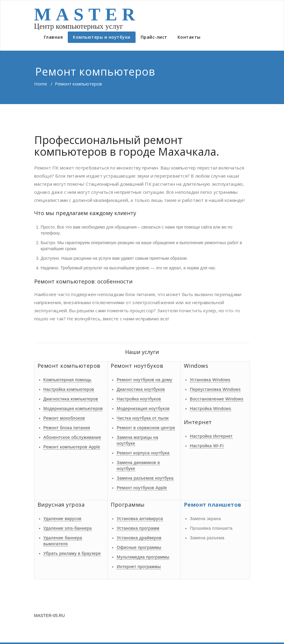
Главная (53, 37)
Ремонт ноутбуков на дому (144, 380)
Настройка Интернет (211, 436)
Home (41, 84)
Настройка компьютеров (69, 389)
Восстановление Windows (217, 399)
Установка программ (138, 528)
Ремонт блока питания (67, 428)
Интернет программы (139, 567)
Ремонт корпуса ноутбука (143, 453)
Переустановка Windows (215, 389)
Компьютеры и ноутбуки (102, 37)
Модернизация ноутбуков (143, 409)
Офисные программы (139, 547)
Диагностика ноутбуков (141, 389)
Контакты (189, 37)
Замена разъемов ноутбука (145, 478)
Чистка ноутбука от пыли (143, 418)
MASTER (87, 14)
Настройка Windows (211, 409)
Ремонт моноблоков (64, 418)
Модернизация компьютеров (73, 409)
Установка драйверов (139, 538)
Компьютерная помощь (68, 380)
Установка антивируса (140, 519)
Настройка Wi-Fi (207, 446)
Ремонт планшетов (213, 505)
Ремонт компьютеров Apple (72, 447)
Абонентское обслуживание (72, 437)
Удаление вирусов (63, 519)
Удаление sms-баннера (68, 528)
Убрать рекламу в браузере (72, 553)
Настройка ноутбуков (139, 399)
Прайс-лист (154, 37)
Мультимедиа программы (143, 557)
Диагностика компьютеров (71, 399)
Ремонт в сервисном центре (146, 428)
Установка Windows (210, 380)
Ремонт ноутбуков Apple (142, 488)
